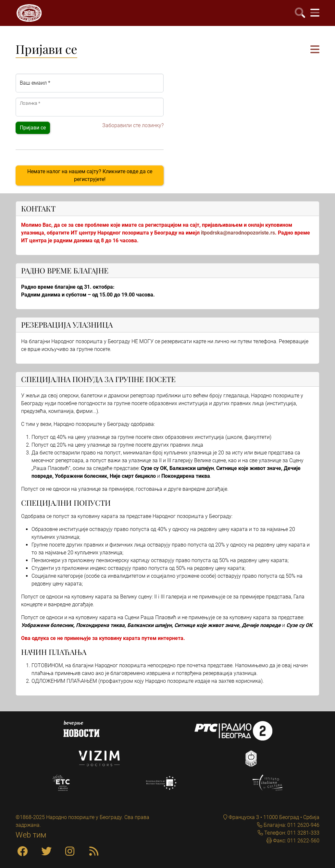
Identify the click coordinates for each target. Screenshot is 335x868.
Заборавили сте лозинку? (133, 125)
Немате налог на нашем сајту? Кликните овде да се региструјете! (90, 175)
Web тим (31, 835)
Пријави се (33, 128)
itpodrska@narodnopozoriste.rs (238, 233)
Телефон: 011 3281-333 (291, 833)
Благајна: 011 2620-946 (291, 825)
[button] (315, 50)
